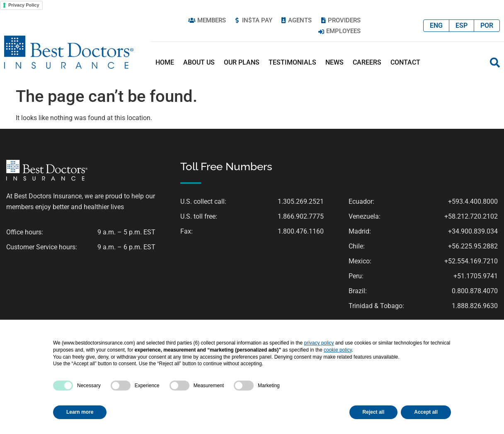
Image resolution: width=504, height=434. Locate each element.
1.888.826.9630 (475, 306)
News (334, 62)
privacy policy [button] (319, 343)
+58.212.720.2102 (471, 216)
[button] (495, 63)
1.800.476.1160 (301, 231)
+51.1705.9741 (476, 276)
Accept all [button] (426, 412)
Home (165, 62)
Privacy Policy (24, 5)
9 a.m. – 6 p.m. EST (126, 247)
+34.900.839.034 (473, 231)
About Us (199, 62)
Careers (367, 62)
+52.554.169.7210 (471, 261)
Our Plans (242, 62)
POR (487, 25)
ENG (436, 25)
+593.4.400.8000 (473, 201)
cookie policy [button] (338, 350)
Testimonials (292, 62)
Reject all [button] (374, 412)
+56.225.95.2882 (473, 246)
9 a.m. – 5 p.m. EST (126, 232)
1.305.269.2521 (301, 201)
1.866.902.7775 (301, 216)
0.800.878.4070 (475, 291)
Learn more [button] (80, 412)
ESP (462, 25)
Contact (405, 62)
